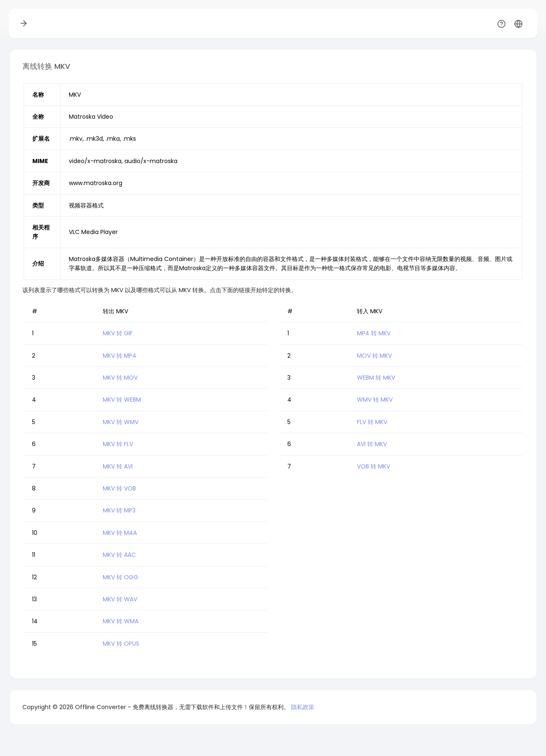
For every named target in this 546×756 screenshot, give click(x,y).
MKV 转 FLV (118, 444)
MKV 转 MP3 (119, 510)
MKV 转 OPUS (121, 644)
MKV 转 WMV (121, 422)
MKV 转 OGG (120, 577)
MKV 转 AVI (118, 466)
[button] (518, 23)
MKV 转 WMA (121, 621)
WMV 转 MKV (375, 400)
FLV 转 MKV (372, 422)
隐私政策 (303, 707)
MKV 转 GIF (118, 333)
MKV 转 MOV (120, 378)
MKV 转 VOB (119, 488)
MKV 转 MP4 (120, 356)
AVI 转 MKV (372, 444)
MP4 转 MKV (374, 333)
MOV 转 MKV (374, 356)
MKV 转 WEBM (122, 400)
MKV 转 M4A (120, 533)
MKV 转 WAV (120, 599)
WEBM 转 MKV (376, 378)
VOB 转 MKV (374, 466)
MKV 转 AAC (119, 555)
